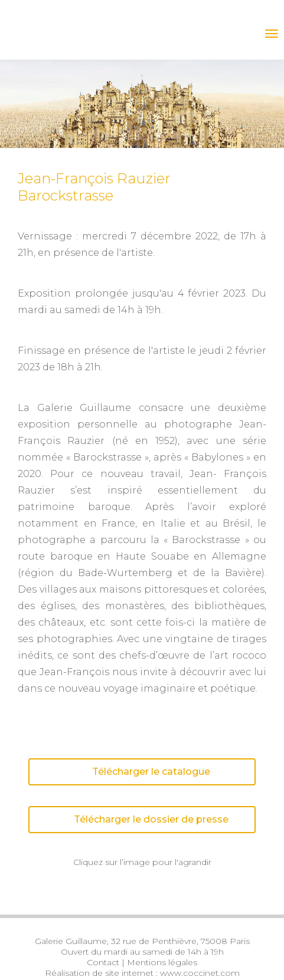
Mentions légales (162, 962)
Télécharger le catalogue (123, 772)
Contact (103, 962)
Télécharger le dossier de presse (132, 819)
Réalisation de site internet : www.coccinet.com (142, 973)
